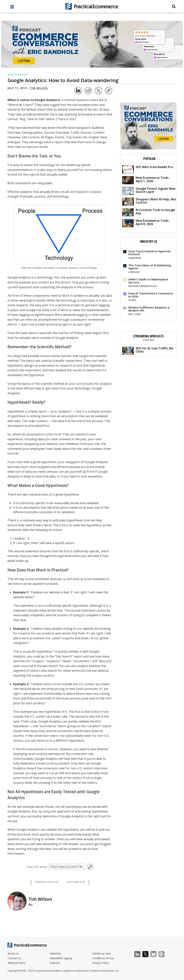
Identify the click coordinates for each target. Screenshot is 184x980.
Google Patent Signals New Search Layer (149, 191)
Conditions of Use (103, 958)
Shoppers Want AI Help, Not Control (149, 201)
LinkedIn (139, 954)
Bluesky (155, 954)
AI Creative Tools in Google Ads (149, 212)
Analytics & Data (18, 74)
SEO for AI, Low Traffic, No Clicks (148, 350)
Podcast (55, 963)
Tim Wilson (39, 88)
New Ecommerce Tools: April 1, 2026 (146, 180)
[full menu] (12, 8)
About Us (13, 953)
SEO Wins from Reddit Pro (148, 169)
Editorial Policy (16, 963)
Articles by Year (101, 953)
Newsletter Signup (61, 958)
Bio (31, 904)
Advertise (55, 953)
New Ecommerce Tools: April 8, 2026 (146, 223)
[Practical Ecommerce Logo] (92, 6)
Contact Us (14, 958)
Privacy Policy (100, 963)
